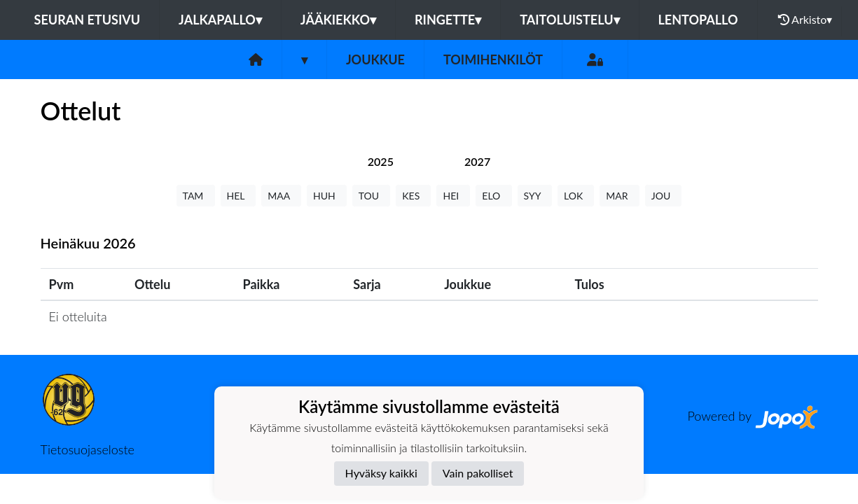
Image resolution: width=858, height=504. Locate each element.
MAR (619, 196)
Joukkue (375, 59)
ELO (493, 196)
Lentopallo (698, 20)
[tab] (381, 161)
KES (413, 196)
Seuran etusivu (88, 20)
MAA (281, 196)
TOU (372, 196)
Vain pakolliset (478, 473)
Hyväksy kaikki (381, 473)
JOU (664, 196)
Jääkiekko (338, 20)
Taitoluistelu (569, 20)
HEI (453, 196)
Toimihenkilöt (493, 59)
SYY (535, 196)
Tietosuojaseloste (88, 449)
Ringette (448, 20)
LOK (576, 196)
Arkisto (805, 20)
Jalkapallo (220, 20)
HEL (238, 196)
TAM (196, 196)
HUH (327, 196)
